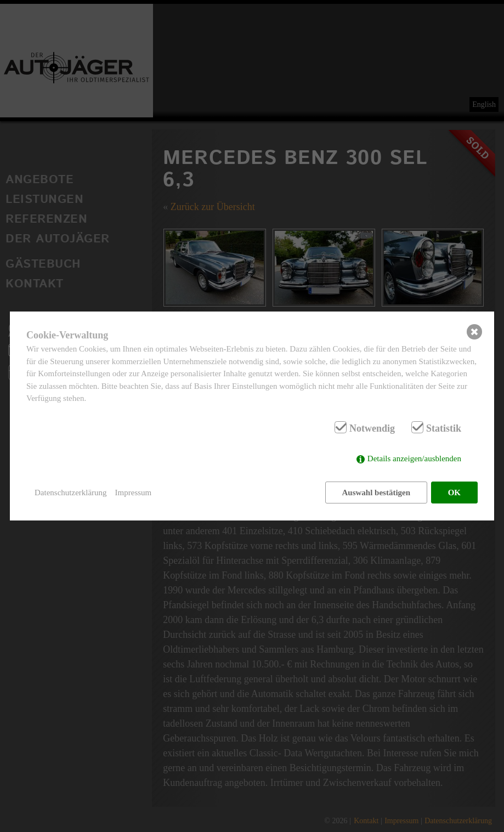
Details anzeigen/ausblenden (414, 459)
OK (454, 493)
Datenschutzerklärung (71, 493)
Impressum (134, 493)
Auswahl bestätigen (376, 493)
